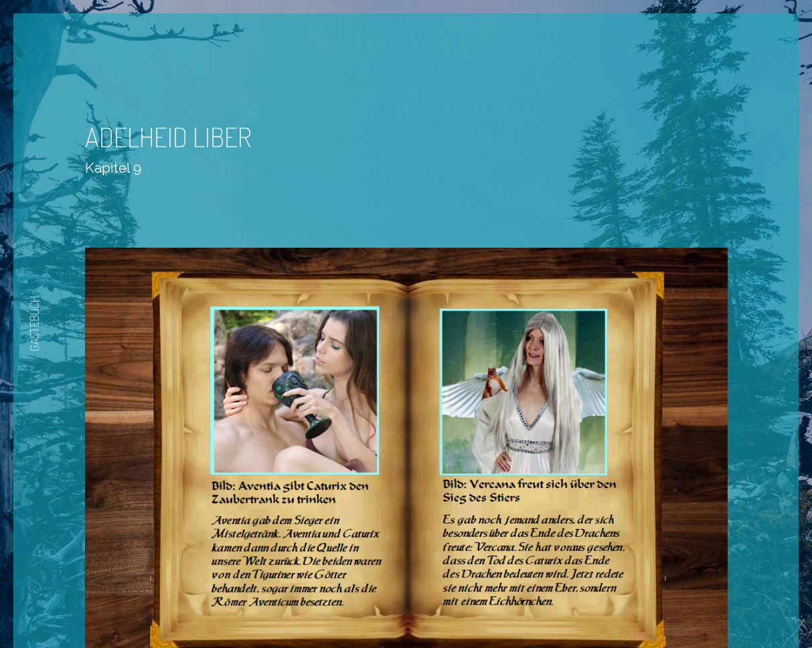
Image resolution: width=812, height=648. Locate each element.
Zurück (366, 609)
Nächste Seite (443, 609)
